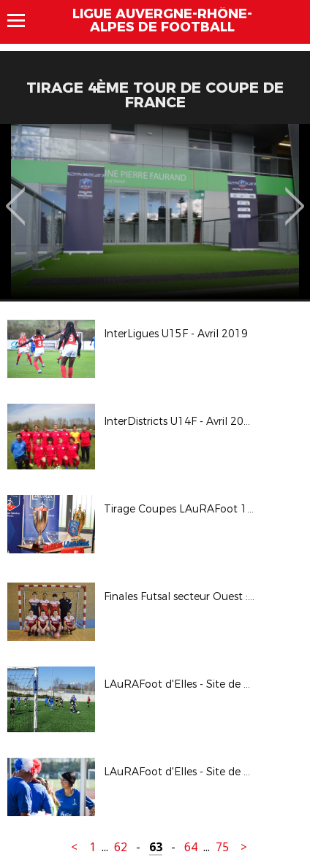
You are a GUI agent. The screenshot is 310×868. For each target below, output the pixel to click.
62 (121, 847)
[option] (155, 212)
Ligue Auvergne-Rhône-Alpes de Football (162, 20)
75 (222, 847)
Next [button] (295, 196)
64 (191, 847)
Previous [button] (16, 196)
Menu (23, 20)
